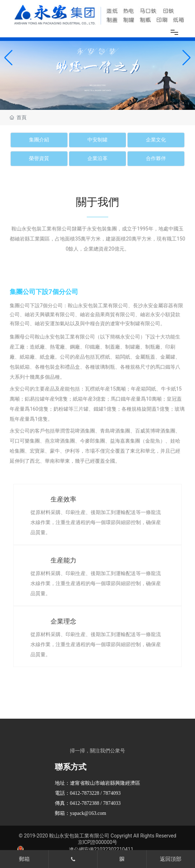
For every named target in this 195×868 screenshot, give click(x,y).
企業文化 (156, 140)
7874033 (112, 803)
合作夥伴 (156, 158)
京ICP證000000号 (98, 842)
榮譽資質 (39, 158)
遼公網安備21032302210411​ (101, 849)
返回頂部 (171, 859)
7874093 (112, 793)
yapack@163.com (88, 813)
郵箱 (24, 859)
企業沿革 (97, 158)
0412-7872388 (85, 803)
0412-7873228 (85, 793)
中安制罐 (97, 140)
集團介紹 (39, 140)
